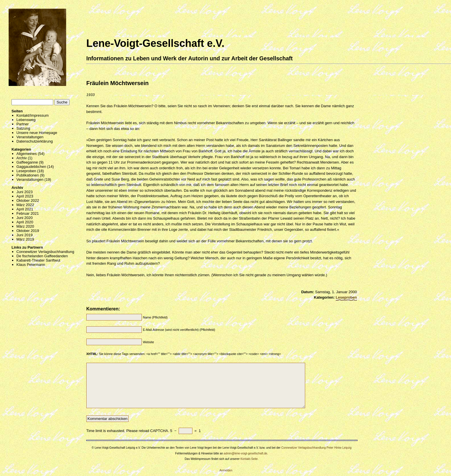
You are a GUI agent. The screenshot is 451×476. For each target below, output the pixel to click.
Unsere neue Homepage (37, 133)
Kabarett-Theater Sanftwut (38, 260)
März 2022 (25, 205)
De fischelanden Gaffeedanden (42, 256)
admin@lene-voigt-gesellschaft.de (245, 453)
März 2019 (25, 239)
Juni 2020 (24, 218)
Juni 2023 (24, 192)
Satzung (23, 128)
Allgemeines (27, 154)
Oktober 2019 (28, 231)
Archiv (22, 158)
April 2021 (25, 209)
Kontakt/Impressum (33, 115)
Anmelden (226, 470)
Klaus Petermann (31, 265)
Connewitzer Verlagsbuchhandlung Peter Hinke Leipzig (316, 448)
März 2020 (25, 226)
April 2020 (25, 222)
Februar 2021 (28, 213)
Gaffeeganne (27, 162)
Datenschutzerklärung (35, 141)
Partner (23, 124)
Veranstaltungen (30, 137)
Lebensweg (26, 120)
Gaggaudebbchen (31, 167)
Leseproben (26, 171)
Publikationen (28, 175)
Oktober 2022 (28, 200)
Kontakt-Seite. (250, 459)
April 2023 (25, 196)
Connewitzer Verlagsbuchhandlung (45, 252)
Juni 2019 (24, 235)
